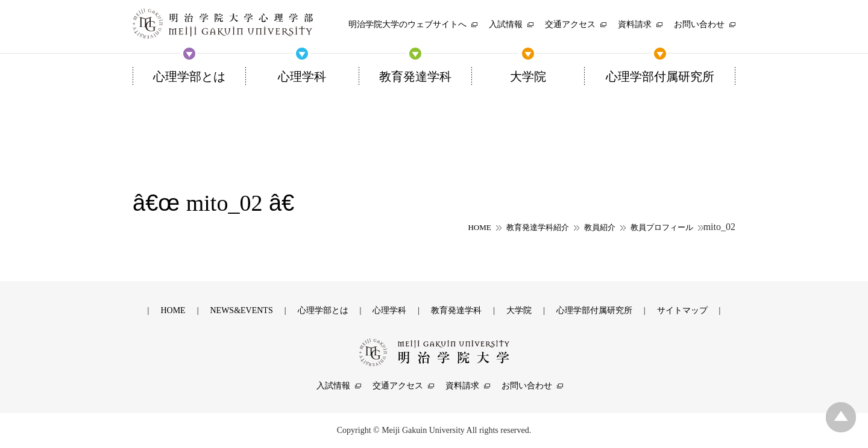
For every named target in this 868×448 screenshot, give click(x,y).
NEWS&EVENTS (241, 310)
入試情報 (333, 386)
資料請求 (462, 386)
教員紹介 (600, 227)
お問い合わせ (527, 386)
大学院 (519, 310)
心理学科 (389, 310)
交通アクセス (398, 386)
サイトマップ (682, 310)
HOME (479, 227)
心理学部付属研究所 (594, 310)
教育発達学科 (456, 310)
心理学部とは (323, 310)
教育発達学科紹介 (538, 227)
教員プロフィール (662, 227)
